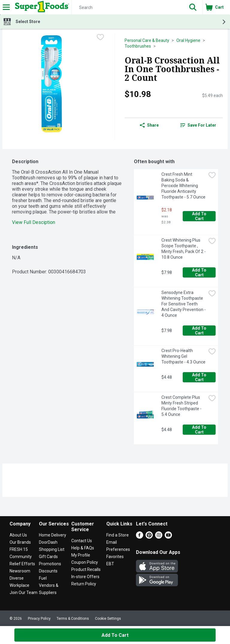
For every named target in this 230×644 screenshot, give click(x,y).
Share (149, 125)
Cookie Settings (108, 619)
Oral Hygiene (188, 40)
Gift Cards (48, 557)
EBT (110, 564)
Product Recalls (86, 569)
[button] (193, 7)
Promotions (50, 564)
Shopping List (52, 549)
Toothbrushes (138, 46)
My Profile (81, 555)
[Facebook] (140, 537)
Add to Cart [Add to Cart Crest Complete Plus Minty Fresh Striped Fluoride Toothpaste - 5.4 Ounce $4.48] (200, 430)
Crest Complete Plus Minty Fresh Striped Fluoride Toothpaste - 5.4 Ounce (182, 406)
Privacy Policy (39, 619)
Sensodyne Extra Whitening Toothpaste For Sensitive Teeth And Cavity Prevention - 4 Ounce (184, 304)
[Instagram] (159, 537)
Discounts (48, 571)
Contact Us (82, 541)
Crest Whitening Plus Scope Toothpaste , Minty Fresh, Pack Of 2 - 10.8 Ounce (184, 249)
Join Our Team (24, 593)
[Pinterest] (149, 537)
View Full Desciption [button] (34, 222)
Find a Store (118, 535)
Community (21, 557)
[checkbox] (100, 38)
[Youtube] (168, 537)
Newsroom (20, 571)
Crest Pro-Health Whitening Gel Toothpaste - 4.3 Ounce (183, 356)
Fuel (43, 578)
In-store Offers (85, 577)
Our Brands (20, 542)
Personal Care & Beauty (147, 40)
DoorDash (48, 542)
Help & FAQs (83, 548)
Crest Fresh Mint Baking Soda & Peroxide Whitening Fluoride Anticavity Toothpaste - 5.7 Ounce (183, 186)
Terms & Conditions (73, 619)
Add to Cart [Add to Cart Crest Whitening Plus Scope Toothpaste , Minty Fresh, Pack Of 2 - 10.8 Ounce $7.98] (200, 272)
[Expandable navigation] (6, 7)
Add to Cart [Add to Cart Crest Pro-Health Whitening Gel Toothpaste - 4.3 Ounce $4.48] (200, 377)
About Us (18, 535)
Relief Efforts (22, 564)
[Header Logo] (41, 7)
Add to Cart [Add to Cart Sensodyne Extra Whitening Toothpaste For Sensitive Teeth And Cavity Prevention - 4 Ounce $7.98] (200, 331)
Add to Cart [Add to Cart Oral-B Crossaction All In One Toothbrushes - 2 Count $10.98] (115, 635)
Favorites (115, 557)
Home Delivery (53, 535)
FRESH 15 (19, 549)
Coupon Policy (85, 562)
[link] (198, 125)
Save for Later (198, 125)
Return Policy (84, 584)
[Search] (128, 7)
